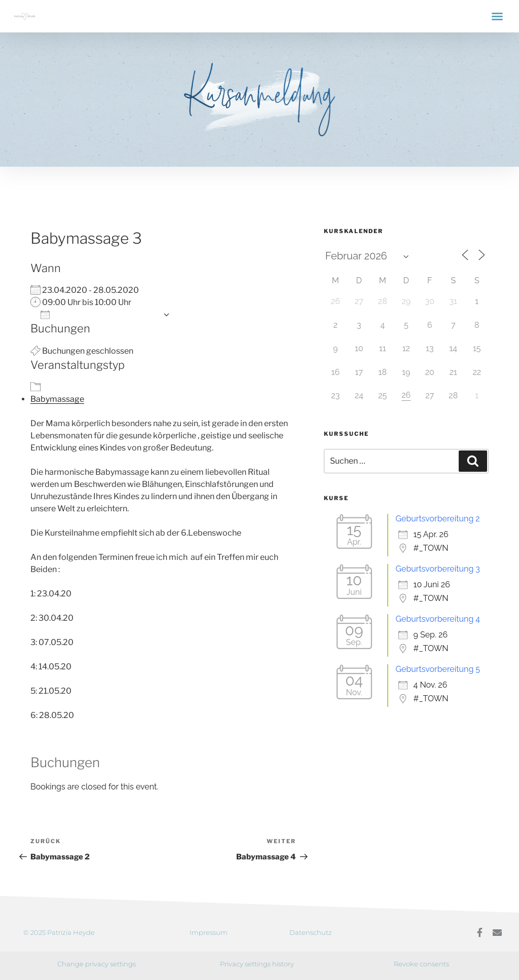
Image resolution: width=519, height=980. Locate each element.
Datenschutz (311, 932)
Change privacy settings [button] (97, 964)
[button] (497, 16)
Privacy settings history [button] (257, 964)
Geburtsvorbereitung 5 (438, 669)
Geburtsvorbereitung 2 (438, 519)
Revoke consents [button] (421, 964)
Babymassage (57, 399)
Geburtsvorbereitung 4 (438, 619)
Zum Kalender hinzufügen (99, 314)
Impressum (209, 932)
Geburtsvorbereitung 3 (438, 569)
